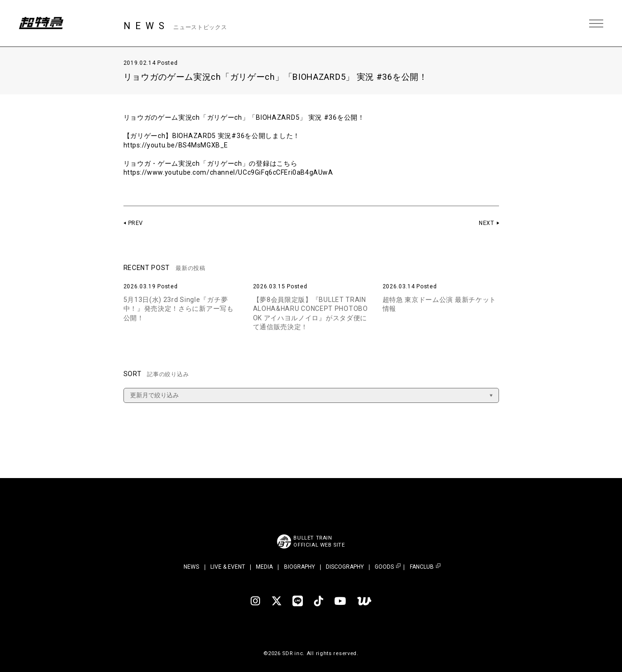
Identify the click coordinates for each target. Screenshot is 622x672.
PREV (136, 223)
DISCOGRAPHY (345, 567)
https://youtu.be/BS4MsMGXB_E (177, 145)
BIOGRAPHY (299, 567)
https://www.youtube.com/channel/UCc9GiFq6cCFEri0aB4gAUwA (230, 172)
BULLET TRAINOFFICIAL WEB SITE (319, 541)
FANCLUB (422, 567)
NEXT (487, 223)
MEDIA (264, 567)
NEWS (191, 567)
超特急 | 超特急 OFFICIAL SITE (42, 23)
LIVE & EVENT (228, 567)
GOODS (384, 567)
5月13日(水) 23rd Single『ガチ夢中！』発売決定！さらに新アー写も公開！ (179, 309)
